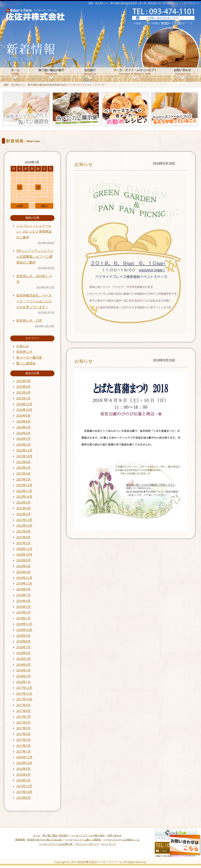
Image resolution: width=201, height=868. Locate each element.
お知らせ (84, 164)
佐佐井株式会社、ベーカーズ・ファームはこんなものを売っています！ (34, 301)
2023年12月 (24, 450)
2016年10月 (24, 763)
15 (20, 187)
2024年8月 (24, 421)
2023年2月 (24, 479)
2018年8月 (24, 641)
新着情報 (20, 840)
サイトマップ (109, 844)
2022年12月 (24, 485)
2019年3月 (24, 607)
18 (38, 187)
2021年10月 (24, 526)
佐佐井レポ (24, 352)
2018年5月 (24, 659)
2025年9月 (24, 381)
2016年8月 (24, 769)
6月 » (44, 206)
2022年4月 (24, 508)
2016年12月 (24, 757)
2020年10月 (24, 555)
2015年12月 (24, 786)
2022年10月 (24, 497)
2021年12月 (24, 520)
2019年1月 (24, 618)
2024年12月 (24, 404)
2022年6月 (24, 502)
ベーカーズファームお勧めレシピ (121, 840)
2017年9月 (24, 705)
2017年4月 (24, 734)
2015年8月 (24, 798)
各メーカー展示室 (29, 358)
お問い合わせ (114, 835)
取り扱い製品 (50, 835)
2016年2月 (24, 780)
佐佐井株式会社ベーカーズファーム (100, 862)
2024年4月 (24, 433)
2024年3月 (24, 439)
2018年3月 (24, 670)
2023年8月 (24, 462)
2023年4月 (24, 474)
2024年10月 (24, 410)
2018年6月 (24, 653)
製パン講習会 (26, 363)
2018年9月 (24, 636)
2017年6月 (24, 723)
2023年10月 (24, 456)
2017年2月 (24, 746)
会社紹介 (64, 835)
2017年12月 (24, 688)
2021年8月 (24, 531)
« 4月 (20, 206)
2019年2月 (24, 612)
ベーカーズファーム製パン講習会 (83, 840)
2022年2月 (24, 514)
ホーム (37, 835)
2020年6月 (24, 566)
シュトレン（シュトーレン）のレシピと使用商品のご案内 (34, 231)
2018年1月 (24, 682)
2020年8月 (24, 560)
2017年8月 (24, 711)
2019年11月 (24, 583)
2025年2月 (24, 398)
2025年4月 (24, 392)
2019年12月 (24, 578)
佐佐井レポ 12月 (29, 321)
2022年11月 (24, 491)
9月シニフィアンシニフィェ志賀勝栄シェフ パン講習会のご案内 (35, 257)
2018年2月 (24, 676)
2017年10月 (24, 699)
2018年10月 (24, 630)
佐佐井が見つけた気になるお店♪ (45, 840)
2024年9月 (24, 416)
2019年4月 (24, 601)
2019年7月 (24, 595)
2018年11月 (24, 624)
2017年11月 (24, 694)
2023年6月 (24, 468)
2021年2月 (24, 543)
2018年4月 (24, 665)
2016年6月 (24, 775)
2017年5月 (24, 728)
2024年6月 (24, 427)
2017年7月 (24, 717)
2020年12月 (24, 549)
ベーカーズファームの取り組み (88, 835)
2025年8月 (24, 387)
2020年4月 (24, 572)
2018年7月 (24, 647)
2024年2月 (24, 445)
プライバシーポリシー (87, 844)
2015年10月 (24, 792)
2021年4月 (24, 537)
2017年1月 (24, 752)
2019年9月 (24, 589)
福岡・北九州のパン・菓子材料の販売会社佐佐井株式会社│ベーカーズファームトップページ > (55, 85)
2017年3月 (24, 740)
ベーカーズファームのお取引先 (56, 844)
